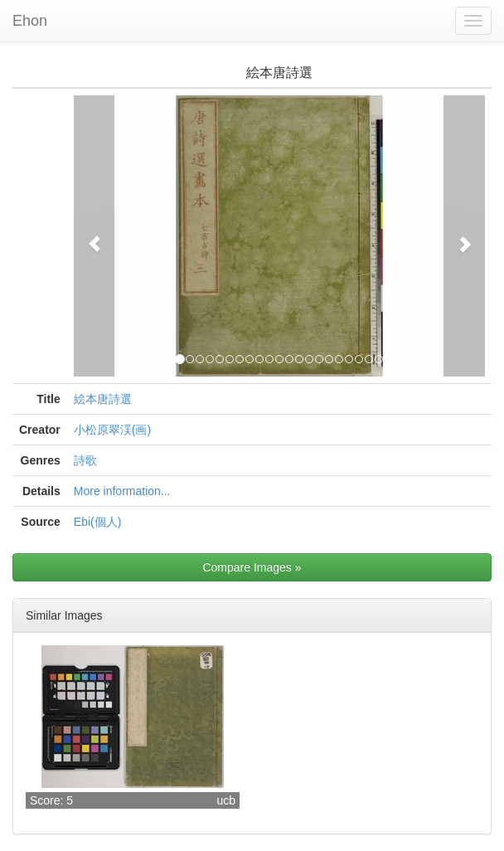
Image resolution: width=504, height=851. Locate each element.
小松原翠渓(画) (112, 430)
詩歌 (85, 460)
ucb (226, 800)
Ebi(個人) (98, 522)
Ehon (30, 21)
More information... (122, 491)
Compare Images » (252, 567)
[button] (94, 236)
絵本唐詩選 (103, 399)
